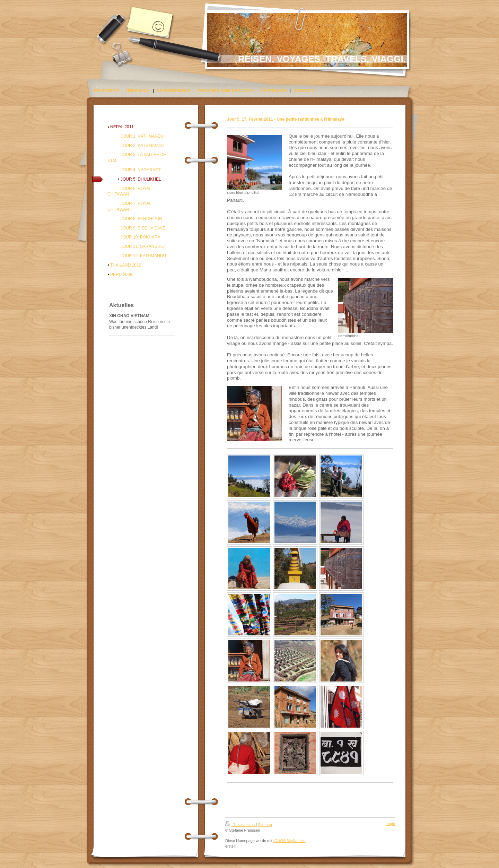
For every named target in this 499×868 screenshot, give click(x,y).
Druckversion (240, 825)
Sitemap (265, 825)
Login (390, 824)
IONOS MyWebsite (290, 841)
